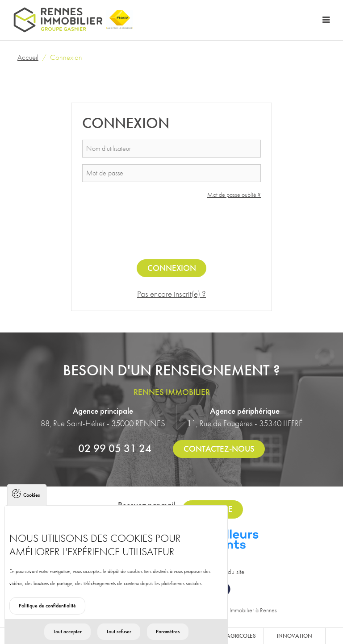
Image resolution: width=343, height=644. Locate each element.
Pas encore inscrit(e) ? (171, 294)
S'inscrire (213, 509)
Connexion (172, 268)
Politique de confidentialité (47, 619)
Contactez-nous (219, 449)
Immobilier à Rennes (253, 610)
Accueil (28, 57)
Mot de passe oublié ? (234, 195)
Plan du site (230, 572)
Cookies (31, 508)
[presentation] (171, 231)
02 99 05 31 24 (115, 448)
